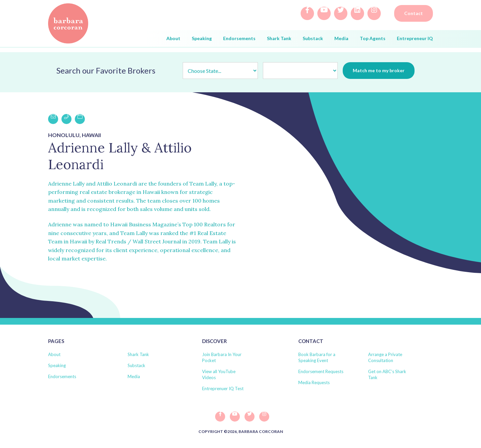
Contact (414, 13)
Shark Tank (279, 38)
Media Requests (314, 382)
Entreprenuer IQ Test (223, 388)
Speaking (202, 38)
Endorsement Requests (321, 371)
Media (341, 38)
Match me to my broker (379, 70)
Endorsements (239, 38)
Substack (313, 38)
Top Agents (373, 38)
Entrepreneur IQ (415, 38)
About (173, 38)
